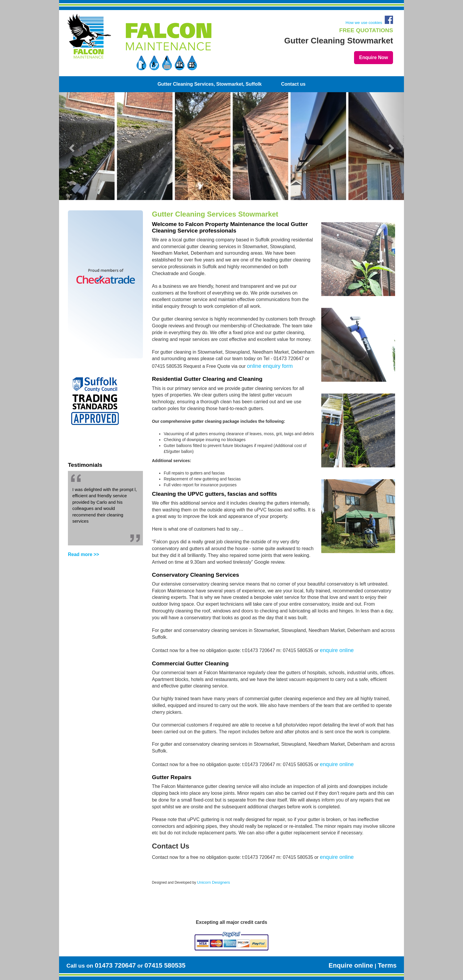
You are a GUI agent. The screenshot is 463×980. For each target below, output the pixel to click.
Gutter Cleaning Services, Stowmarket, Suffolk (210, 84)
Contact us (293, 84)
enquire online (337, 650)
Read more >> (84, 554)
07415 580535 (165, 965)
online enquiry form (270, 366)
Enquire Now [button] (374, 57)
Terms (387, 965)
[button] (76, 146)
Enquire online (351, 965)
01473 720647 (115, 965)
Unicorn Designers (213, 882)
